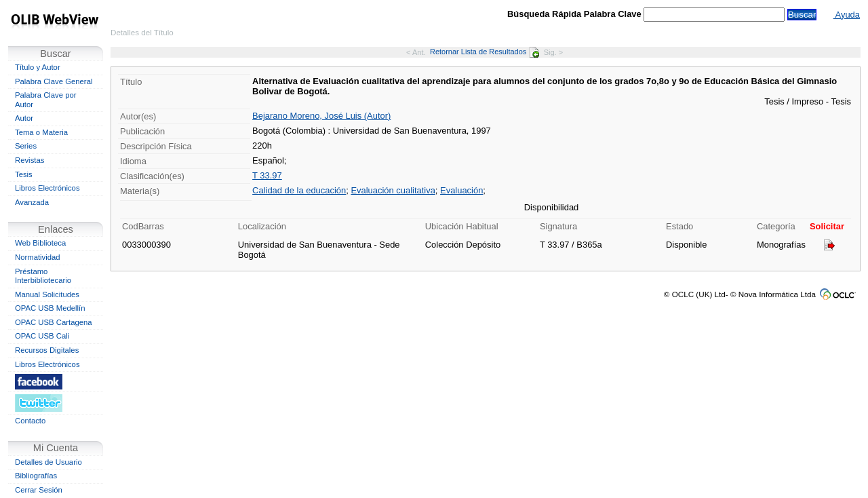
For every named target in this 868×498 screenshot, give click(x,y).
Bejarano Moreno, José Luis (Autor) (321, 116)
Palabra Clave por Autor (46, 100)
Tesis (24, 174)
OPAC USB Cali (42, 336)
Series (26, 146)
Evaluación (461, 190)
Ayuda (847, 15)
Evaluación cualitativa (393, 190)
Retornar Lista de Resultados (485, 52)
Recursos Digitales (47, 350)
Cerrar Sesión (39, 490)
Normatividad (38, 257)
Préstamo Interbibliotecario (43, 276)
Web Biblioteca (40, 243)
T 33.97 (267, 175)
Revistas (29, 160)
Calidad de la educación (299, 190)
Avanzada (32, 202)
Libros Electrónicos (47, 188)
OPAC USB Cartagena (54, 322)
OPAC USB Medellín (50, 308)
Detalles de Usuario (48, 462)
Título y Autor (38, 67)
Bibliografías (36, 476)
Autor (24, 118)
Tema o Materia (41, 132)
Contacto (30, 421)
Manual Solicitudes (47, 294)
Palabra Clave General (54, 81)
